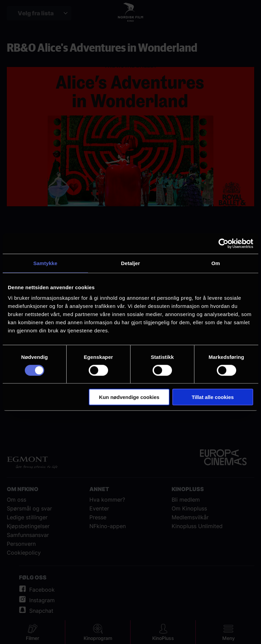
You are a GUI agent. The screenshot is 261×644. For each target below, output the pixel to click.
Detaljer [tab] (130, 263)
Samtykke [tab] (45, 263)
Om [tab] (216, 263)
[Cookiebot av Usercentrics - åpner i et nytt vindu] (223, 243)
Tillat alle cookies (213, 397)
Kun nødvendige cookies (129, 397)
